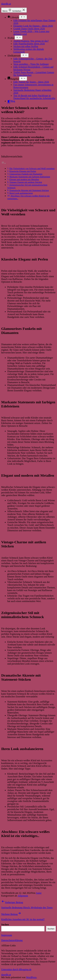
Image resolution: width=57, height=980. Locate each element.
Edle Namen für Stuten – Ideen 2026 (31, 82)
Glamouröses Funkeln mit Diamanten (26, 174)
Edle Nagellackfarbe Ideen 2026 (29, 44)
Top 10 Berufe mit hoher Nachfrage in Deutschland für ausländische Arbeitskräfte (34, 97)
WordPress (31, 977)
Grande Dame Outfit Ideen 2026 (29, 29)
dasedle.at (6, 4)
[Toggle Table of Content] (3, 163)
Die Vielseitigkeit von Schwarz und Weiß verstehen (32, 168)
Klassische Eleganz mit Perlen (23, 171)
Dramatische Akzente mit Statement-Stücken (29, 190)
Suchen (5, 925)
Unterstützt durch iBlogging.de (16, 969)
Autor (39, 893)
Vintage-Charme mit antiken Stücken (26, 182)
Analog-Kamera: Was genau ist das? (31, 41)
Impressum (7, 935)
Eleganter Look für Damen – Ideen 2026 (33, 26)
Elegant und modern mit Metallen (24, 179)
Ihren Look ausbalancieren (21, 193)
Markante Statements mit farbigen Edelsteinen (30, 177)
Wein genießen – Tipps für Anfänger (31, 64)
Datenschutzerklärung (12, 940)
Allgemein (23, 896)
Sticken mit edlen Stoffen (26, 46)
